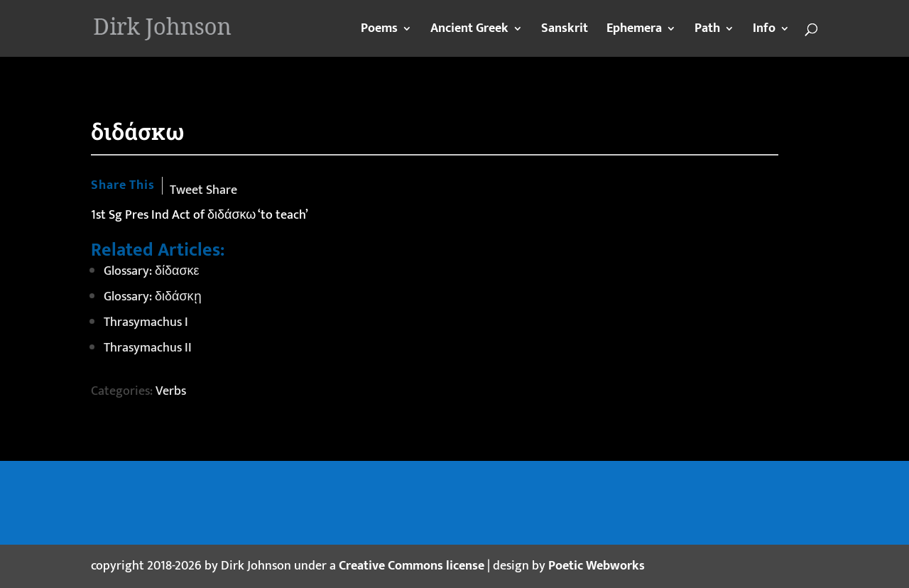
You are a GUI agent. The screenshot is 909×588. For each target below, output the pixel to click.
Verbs (171, 391)
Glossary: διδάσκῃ (153, 297)
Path (707, 31)
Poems (379, 31)
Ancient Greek (469, 31)
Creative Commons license (412, 566)
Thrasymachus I (146, 322)
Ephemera (634, 31)
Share (222, 190)
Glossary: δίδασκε (152, 271)
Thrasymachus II (148, 348)
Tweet (186, 190)
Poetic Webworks (597, 566)
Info (764, 31)
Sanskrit (565, 31)
